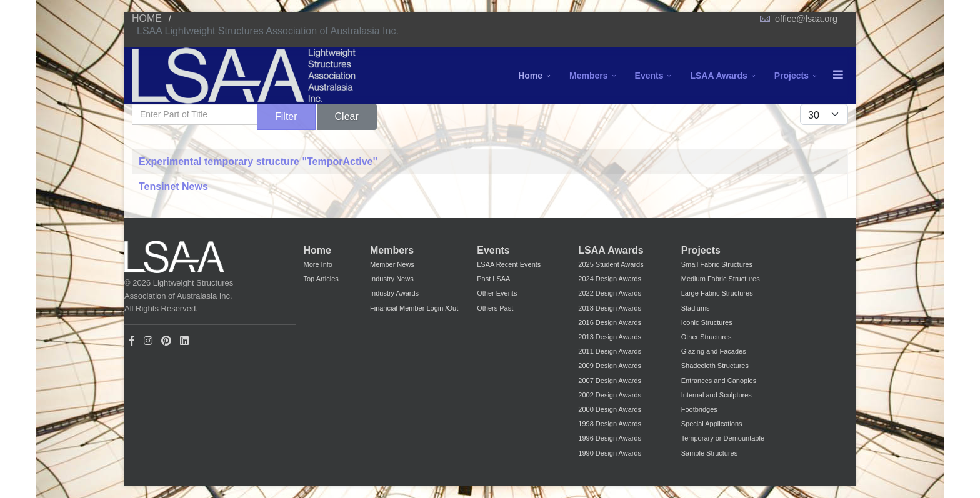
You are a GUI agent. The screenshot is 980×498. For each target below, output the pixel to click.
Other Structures (707, 337)
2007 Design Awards (610, 381)
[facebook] (132, 341)
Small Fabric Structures (717, 264)
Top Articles (321, 279)
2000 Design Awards (610, 409)
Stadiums (696, 308)
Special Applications (712, 424)
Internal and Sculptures (717, 395)
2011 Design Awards (610, 351)
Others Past (495, 308)
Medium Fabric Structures (721, 279)
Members (588, 76)
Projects (792, 76)
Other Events (497, 293)
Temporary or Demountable (723, 438)
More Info (318, 264)
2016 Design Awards (610, 322)
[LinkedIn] (184, 341)
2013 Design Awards (610, 337)
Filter (286, 117)
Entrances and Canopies (719, 381)
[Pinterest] (166, 341)
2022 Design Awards (610, 293)
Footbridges (699, 409)
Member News (392, 264)
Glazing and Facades (714, 351)
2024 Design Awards (610, 279)
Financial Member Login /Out (414, 308)
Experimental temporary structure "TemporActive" (258, 162)
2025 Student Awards (611, 264)
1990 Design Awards (610, 453)
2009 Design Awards (610, 366)
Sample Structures (709, 453)
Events (649, 76)
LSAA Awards (718, 76)
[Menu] (838, 76)
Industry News (392, 279)
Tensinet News (173, 187)
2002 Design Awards (610, 395)
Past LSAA (493, 279)
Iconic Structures (707, 322)
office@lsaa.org (806, 19)
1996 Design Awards (610, 438)
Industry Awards (394, 293)
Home (530, 76)
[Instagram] (148, 341)
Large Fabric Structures (717, 293)
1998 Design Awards (610, 424)
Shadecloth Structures (715, 366)
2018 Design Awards (610, 308)
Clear (347, 117)
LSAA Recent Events (509, 264)
